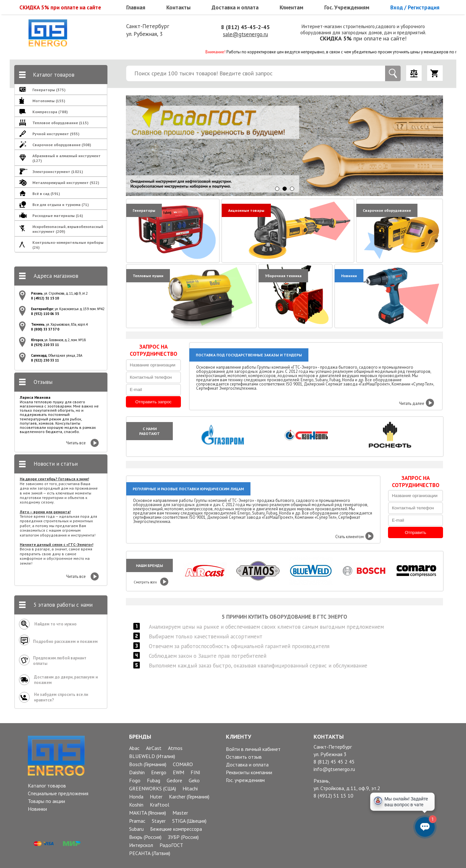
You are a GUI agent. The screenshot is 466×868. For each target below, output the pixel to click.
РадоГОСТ (171, 845)
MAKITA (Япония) (148, 813)
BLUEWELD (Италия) (152, 756)
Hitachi (190, 788)
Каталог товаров (47, 786)
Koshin (136, 805)
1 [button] (277, 189)
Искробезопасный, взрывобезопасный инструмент (68, 229)
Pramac (137, 821)
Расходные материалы (58, 216)
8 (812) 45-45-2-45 (245, 27)
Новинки (37, 809)
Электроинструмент (58, 172)
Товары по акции (46, 801)
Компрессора (50, 112)
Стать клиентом (349, 537)
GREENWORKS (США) (153, 788)
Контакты (178, 7)
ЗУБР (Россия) (183, 837)
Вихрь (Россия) (145, 837)
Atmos (175, 748)
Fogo (135, 780)
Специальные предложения (58, 793)
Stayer (159, 821)
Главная (136, 7)
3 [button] (292, 189)
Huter (156, 797)
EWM (178, 772)
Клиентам (291, 7)
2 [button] (285, 189)
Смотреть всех (145, 582)
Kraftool (160, 805)
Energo (159, 772)
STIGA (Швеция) (189, 821)
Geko (194, 780)
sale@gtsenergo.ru (245, 34)
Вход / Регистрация (415, 7)
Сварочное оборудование (62, 145)
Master (180, 813)
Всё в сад (46, 194)
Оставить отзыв (244, 757)
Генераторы (49, 90)
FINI (195, 772)
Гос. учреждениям (245, 780)
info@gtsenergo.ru (334, 769)
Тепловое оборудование (60, 123)
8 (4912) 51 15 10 (333, 796)
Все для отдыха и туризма (61, 205)
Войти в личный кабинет (253, 749)
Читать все (76, 443)
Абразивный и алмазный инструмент (67, 158)
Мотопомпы (49, 101)
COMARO (183, 764)
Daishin (137, 772)
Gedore (174, 780)
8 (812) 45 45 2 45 (334, 762)
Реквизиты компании (249, 772)
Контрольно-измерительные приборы (68, 245)
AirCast (154, 748)
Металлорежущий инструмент (66, 183)
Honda (136, 797)
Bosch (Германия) (148, 764)
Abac (134, 748)
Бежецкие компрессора (176, 829)
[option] (295, 146)
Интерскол (141, 845)
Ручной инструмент (56, 134)
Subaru (136, 829)
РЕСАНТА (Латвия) (150, 853)
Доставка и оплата (235, 7)
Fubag (154, 780)
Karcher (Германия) (189, 797)
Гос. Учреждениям (347, 7)
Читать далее (412, 403)
